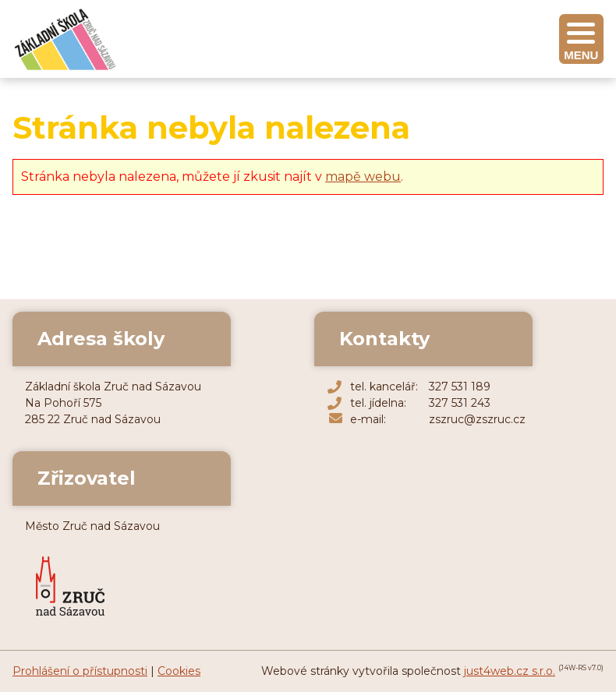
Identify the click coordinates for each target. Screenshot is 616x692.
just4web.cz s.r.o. (510, 671)
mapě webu (363, 177)
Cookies (179, 671)
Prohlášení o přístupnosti (80, 671)
